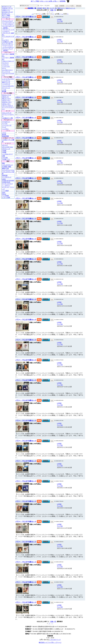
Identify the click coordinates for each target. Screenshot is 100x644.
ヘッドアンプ (6, 84)
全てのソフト (6, 14)
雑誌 (3, 163)
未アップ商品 (35, 1)
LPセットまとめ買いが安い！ (50, 1)
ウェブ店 (60, 21)
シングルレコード (7, 154)
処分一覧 (46, 8)
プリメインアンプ (7, 21)
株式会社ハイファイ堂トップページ (50, 642)
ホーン (4, 68)
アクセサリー (6, 122)
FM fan (4, 194)
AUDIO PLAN (6, 182)
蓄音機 (4, 91)
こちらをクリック (55, 640)
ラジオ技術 (5, 196)
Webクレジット (71, 8)
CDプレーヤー (6, 104)
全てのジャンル (7, 7)
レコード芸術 (6, 197)
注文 (52, 17)
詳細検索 (62, 6)
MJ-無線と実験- (7, 167)
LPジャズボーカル (8, 147)
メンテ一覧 (53, 8)
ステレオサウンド (7, 165)
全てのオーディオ (7, 12)
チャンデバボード (7, 44)
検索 (57, 6)
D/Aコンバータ (7, 95)
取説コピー (61, 8)
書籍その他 (5, 168)
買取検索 (79, 6)
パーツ (4, 133)
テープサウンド (7, 177)
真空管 (4, 134)
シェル (4, 90)
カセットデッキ (7, 113)
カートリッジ (6, 88)
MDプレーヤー (6, 99)
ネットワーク (6, 72)
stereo (4, 192)
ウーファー (5, 63)
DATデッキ (5, 97)
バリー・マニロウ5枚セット (26, 17)
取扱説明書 (5, 136)
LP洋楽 (4, 151)
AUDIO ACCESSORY (8, 181)
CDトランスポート (8, 106)
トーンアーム (6, 81)
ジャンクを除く (70, 6)
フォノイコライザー (8, 86)
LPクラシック (6, 149)
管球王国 (5, 175)
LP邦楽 (4, 152)
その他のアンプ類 (7, 42)
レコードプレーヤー (8, 79)
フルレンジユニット (8, 61)
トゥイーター (6, 66)
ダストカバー (6, 17)
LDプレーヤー (6, 100)
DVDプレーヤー (7, 102)
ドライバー (5, 65)
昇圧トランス (6, 82)
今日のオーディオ (7, 8)
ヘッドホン (5, 129)
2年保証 (40, 8)
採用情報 (63, 1)
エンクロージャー (7, 70)
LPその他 (5, 158)
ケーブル (5, 124)
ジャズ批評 (5, 191)
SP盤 (4, 156)
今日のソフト (6, 10)
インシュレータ (7, 125)
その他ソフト (6, 159)
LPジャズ (5, 145)
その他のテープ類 (7, 118)
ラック (4, 127)
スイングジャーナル (8, 170)
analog (4, 179)
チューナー (5, 40)
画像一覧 (53, 10)
